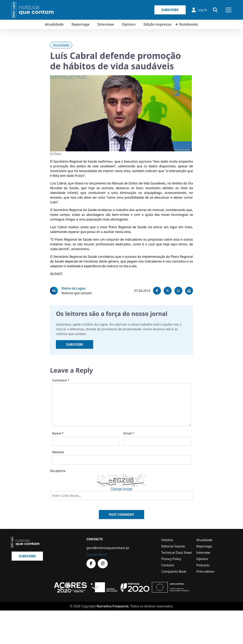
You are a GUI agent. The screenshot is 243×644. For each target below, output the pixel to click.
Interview (106, 24)
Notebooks (189, 24)
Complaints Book (174, 571)
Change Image (121, 489)
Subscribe (170, 10)
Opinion (129, 24)
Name (58, 433)
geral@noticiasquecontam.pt (108, 548)
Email (129, 433)
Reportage (81, 24)
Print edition (205, 571)
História (167, 540)
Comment (61, 380)
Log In (199, 10)
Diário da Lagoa (73, 288)
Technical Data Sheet (177, 553)
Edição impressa (157, 24)
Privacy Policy (171, 559)
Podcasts (203, 565)
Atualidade (54, 24)
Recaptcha (58, 471)
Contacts (168, 565)
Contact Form (96, 555)
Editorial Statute (173, 546)
